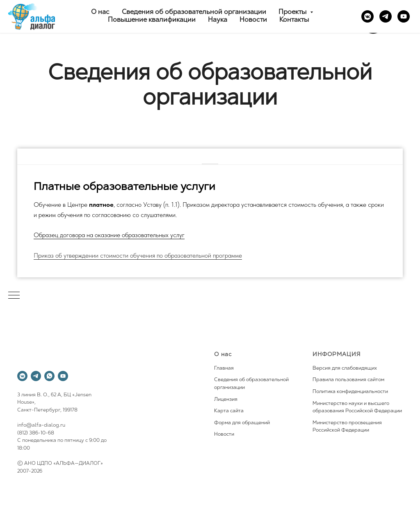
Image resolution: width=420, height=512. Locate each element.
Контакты (294, 20)
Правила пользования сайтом (348, 380)
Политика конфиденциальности (350, 392)
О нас (100, 12)
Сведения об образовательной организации (194, 12)
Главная (224, 368)
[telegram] (386, 16)
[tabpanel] (210, 221)
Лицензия (226, 400)
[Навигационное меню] (14, 296)
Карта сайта (229, 411)
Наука (218, 20)
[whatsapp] (49, 376)
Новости (253, 20)
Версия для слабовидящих (345, 368)
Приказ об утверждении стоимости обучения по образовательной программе (138, 255)
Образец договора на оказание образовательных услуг (109, 235)
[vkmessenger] (367, 16)
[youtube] (404, 16)
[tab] (210, 157)
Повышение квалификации (152, 20)
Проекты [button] (293, 12)
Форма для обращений (242, 423)
